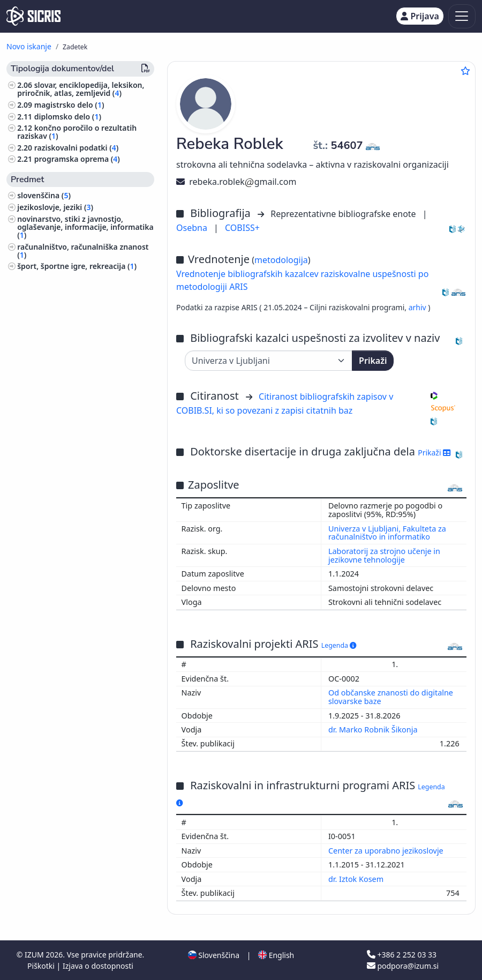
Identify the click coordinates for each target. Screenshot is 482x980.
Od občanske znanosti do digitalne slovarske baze (391, 697)
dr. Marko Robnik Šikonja (374, 730)
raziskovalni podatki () (77, 148)
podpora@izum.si (403, 966)
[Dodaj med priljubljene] (465, 71)
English (276, 955)
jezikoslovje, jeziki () (55, 207)
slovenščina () (44, 195)
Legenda (339, 645)
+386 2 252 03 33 (402, 955)
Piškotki (42, 966)
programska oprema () (77, 159)
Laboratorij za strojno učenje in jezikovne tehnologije (384, 555)
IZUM (35, 955)
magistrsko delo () (69, 105)
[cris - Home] (33, 16)
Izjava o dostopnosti (98, 966)
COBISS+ (242, 228)
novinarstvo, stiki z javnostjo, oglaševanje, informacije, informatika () (85, 227)
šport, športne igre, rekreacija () (77, 266)
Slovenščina (214, 955)
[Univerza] (269, 361)
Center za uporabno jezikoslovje (387, 851)
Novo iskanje (29, 46)
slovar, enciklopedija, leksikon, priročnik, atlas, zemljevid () (81, 89)
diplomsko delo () (68, 117)
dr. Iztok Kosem (357, 879)
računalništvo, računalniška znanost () (83, 251)
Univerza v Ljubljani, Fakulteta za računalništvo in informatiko (387, 533)
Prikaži (373, 361)
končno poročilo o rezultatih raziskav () (77, 132)
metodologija (281, 260)
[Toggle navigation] (462, 16)
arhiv (419, 307)
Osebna (193, 228)
